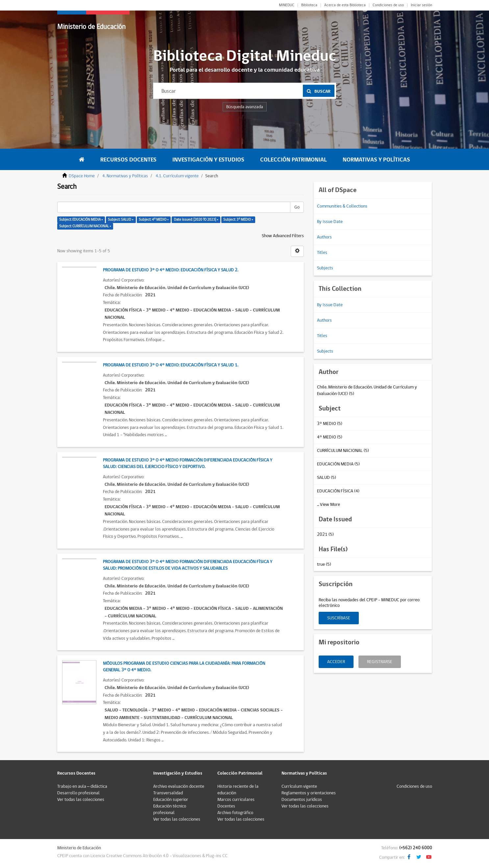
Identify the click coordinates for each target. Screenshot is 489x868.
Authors (324, 237)
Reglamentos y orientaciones (309, 793)
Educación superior (171, 800)
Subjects (325, 268)
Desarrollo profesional (78, 793)
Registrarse (380, 662)
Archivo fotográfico (235, 813)
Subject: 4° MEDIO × (154, 220)
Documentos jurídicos (302, 800)
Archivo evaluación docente (179, 786)
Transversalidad (168, 793)
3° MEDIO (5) (330, 424)
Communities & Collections (342, 206)
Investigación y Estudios (208, 160)
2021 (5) (325, 534)
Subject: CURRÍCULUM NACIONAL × (85, 226)
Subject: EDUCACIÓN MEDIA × (81, 220)
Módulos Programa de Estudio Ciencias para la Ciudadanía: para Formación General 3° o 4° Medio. (184, 667)
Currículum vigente (299, 786)
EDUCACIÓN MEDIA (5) (338, 464)
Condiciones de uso (388, 5)
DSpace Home (82, 176)
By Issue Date (330, 222)
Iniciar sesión (421, 5)
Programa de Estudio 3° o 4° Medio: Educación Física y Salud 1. (171, 365)
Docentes (226, 806)
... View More (329, 505)
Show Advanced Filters (283, 236)
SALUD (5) (327, 478)
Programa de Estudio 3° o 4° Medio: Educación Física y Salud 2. (171, 270)
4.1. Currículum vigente (177, 176)
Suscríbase (339, 618)
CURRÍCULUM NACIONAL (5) (343, 451)
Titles (322, 253)
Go (297, 207)
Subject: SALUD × (121, 220)
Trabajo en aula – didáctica (82, 786)
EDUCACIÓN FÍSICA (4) (338, 491)
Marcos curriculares (236, 800)
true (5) (324, 564)
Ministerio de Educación (91, 27)
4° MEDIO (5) (330, 437)
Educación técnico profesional (170, 809)
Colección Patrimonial (293, 160)
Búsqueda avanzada (245, 107)
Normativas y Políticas (376, 160)
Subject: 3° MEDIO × (238, 220)
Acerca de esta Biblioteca (345, 5)
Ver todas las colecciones (81, 800)
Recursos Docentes (128, 160)
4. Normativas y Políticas (125, 176)
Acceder (336, 662)
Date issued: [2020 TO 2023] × (196, 220)
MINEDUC (287, 5)
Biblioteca (309, 5)
